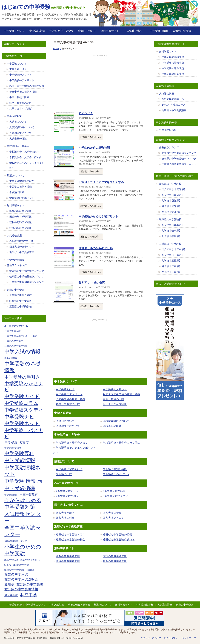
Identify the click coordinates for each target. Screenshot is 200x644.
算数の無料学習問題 (68, 556)
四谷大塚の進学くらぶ (22, 247)
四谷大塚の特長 (112, 513)
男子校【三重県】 (172, 266)
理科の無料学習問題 (68, 561)
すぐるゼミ (86, 113)
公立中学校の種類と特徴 (71, 399)
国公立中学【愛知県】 (174, 189)
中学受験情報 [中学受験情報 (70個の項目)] (20, 460)
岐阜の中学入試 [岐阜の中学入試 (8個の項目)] (11, 560)
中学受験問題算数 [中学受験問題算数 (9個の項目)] (13, 448)
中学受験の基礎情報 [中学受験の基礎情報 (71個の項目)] (22, 367)
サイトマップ (189, 638)
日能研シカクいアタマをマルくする (101, 182)
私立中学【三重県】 (173, 255)
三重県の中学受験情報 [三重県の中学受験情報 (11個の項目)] (16, 346)
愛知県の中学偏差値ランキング (27, 271)
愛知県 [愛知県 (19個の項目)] (9, 584)
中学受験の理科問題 (173, 68)
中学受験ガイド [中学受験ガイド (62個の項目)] (22, 396)
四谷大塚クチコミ (113, 518)
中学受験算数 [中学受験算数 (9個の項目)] (11, 495)
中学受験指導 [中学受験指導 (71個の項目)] (20, 488)
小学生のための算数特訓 (94, 148)
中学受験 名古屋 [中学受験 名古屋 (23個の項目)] (17, 442)
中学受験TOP (14, 605)
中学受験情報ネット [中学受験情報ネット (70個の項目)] (22, 471)
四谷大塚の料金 (65, 518)
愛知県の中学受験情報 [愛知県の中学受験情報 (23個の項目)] (21, 589)
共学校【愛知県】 (172, 201)
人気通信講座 (135, 32)
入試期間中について (68, 426)
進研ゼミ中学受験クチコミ (119, 539)
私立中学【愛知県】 (173, 195)
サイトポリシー (172, 638)
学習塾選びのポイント (116, 474)
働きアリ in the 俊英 (92, 283)
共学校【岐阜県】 (172, 231)
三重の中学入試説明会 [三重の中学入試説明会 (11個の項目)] (16, 336)
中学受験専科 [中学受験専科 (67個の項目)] (19, 453)
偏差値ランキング (17, 265)
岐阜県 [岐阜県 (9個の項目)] (8, 565)
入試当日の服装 (112, 426)
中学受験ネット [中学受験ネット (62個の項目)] (22, 423)
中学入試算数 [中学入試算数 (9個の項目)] (11, 358)
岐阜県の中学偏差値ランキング (27, 276)
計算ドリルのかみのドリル (96, 248)
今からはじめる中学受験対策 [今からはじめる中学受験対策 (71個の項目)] (23, 504)
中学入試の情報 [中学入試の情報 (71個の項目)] (22, 351)
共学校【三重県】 (172, 261)
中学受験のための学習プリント (98, 217)
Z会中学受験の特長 (114, 491)
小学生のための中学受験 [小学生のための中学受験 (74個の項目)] (23, 550)
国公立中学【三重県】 (174, 249)
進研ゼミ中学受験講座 (22, 252)
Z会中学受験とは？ (67, 491)
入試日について (65, 421)
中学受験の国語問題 (173, 57)
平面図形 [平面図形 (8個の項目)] (30, 570)
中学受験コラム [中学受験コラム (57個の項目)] (21, 403)
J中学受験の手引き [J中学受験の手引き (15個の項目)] (16, 326)
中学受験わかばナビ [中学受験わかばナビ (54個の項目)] (24, 387)
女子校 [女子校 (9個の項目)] (24, 541)
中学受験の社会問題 (173, 74)
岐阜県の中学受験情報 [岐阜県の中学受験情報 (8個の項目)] (14, 570)
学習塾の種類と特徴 (115, 469)
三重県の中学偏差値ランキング (27, 282)
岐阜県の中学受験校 (21, 301)
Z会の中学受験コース (21, 241)
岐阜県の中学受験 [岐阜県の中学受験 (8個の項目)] (21, 565)
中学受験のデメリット (69, 394)
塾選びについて (87, 31)
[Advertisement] (100, 82)
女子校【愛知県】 (172, 212)
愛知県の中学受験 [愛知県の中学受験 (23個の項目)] (30, 584)
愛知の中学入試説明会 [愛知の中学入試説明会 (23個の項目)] (21, 579)
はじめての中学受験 (26, 7)
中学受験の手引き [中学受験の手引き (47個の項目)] (22, 377)
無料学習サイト (110, 32)
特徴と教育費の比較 (68, 404)
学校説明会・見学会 (62, 31)
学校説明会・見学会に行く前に (121, 443)
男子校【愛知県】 (172, 206)
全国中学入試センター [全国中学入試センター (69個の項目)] (22, 531)
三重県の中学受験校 (21, 306)
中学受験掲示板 (159, 31)
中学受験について (15, 31)
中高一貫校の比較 (113, 399)
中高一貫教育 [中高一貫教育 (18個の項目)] (29, 494)
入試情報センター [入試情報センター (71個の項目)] (23, 517)
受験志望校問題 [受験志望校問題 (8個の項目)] (11, 541)
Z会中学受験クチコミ (116, 496)
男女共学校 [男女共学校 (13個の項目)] (11, 595)
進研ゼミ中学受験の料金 (71, 539)
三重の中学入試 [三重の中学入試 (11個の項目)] (12, 331)
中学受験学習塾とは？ (69, 469)
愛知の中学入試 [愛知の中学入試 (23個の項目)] (16, 574)
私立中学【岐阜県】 (173, 225)
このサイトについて (151, 638)
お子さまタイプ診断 (115, 404)
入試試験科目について (116, 421)
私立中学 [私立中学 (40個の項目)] (29, 595)
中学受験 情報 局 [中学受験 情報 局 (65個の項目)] (23, 481)
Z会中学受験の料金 (67, 496)
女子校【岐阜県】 (172, 236)
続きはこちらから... (91, 137)
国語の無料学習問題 (115, 556)
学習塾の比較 (64, 474)
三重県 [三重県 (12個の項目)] (34, 336)
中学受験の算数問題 (173, 63)
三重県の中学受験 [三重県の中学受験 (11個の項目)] (14, 341)
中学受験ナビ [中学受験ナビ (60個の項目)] (19, 417)
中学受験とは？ (65, 389)
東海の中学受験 (182, 31)
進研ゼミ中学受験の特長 (117, 534)
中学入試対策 (37, 31)
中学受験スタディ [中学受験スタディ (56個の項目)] (24, 410)
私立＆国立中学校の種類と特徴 (121, 394)
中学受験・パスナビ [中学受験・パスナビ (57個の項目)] (24, 433)
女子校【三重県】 (172, 272)
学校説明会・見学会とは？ (72, 443)
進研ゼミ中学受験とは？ (71, 534)
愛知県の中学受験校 (21, 295)
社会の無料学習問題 (115, 561)
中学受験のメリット (115, 389)
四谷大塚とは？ (65, 513)
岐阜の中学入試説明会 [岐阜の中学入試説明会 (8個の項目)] (30, 560)
